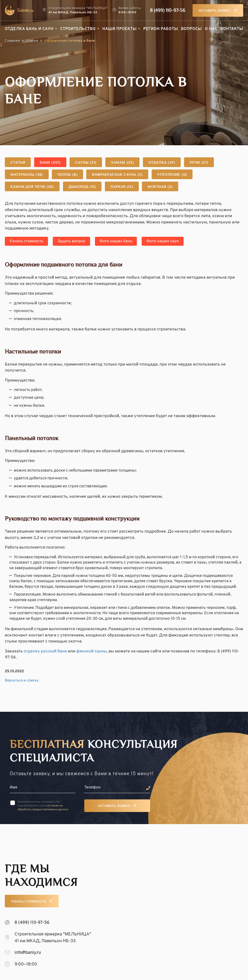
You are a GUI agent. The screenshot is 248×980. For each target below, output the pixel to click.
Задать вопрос (73, 241)
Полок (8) (70, 175)
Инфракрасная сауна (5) (122, 175)
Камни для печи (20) (33, 187)
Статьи (32, 41)
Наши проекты (119, 29)
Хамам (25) (127, 163)
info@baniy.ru (28, 953)
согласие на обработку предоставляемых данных (43, 807)
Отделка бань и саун (29, 29)
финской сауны (92, 651)
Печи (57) (206, 163)
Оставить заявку (215, 11)
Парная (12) (126, 187)
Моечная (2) (166, 187)
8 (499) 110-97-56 (168, 11)
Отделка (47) (168, 163)
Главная (12, 41)
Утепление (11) (178, 175)
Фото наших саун (167, 241)
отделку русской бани (45, 651)
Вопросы (191, 29)
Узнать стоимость (27, 241)
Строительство (78, 29)
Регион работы (161, 29)
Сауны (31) (89, 163)
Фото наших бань (119, 241)
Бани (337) (52, 163)
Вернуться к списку (22, 680)
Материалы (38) (27, 175)
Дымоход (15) (85, 187)
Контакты (232, 29)
